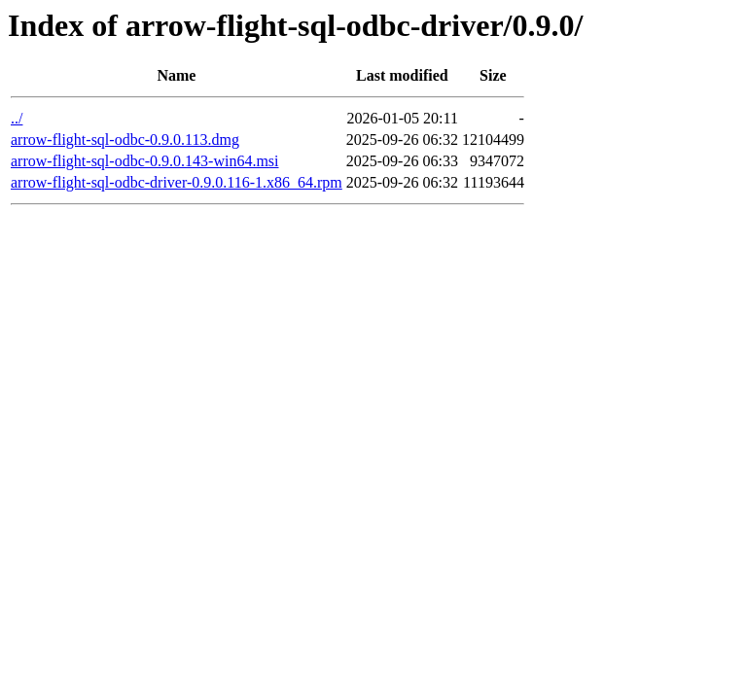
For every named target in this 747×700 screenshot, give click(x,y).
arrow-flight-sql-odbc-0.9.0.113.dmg (125, 140)
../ (17, 118)
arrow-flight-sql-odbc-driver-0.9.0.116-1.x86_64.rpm (177, 182)
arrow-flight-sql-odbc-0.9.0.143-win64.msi (145, 161)
